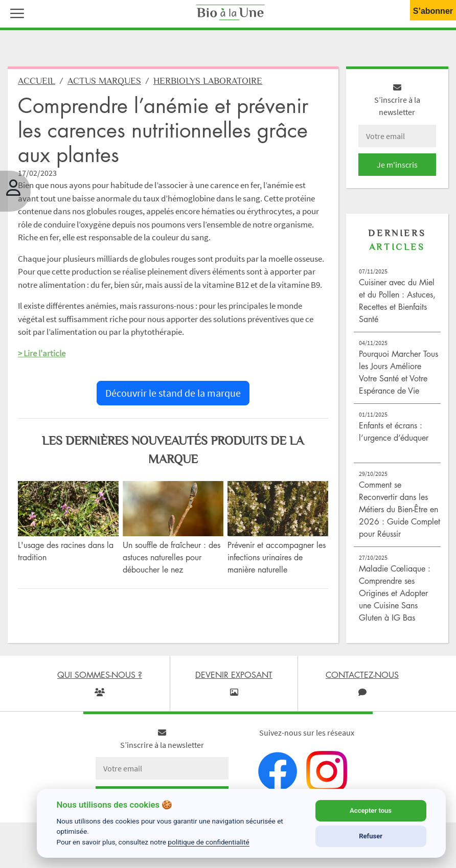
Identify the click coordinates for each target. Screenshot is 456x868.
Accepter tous (371, 810)
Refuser (371, 836)
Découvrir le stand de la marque (173, 393)
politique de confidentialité (209, 842)
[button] (15, 12)
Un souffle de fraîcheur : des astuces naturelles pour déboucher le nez (172, 557)
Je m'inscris (397, 165)
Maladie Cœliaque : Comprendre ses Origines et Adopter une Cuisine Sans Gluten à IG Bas (395, 593)
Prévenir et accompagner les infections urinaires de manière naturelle (277, 557)
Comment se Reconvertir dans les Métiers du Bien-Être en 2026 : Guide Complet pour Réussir (400, 509)
